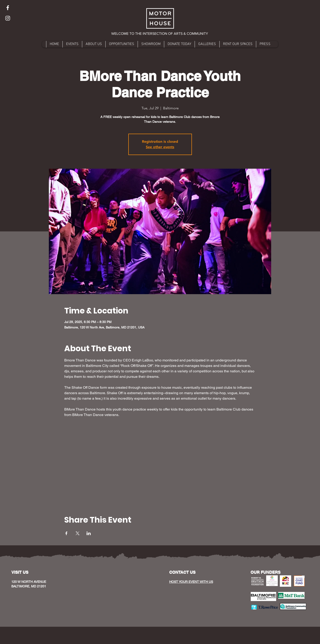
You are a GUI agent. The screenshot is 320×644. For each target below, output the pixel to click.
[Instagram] (8, 18)
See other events (160, 147)
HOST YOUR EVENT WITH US (191, 582)
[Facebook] (8, 8)
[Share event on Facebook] (66, 533)
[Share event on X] (78, 533)
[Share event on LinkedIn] (89, 533)
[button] (160, 34)
